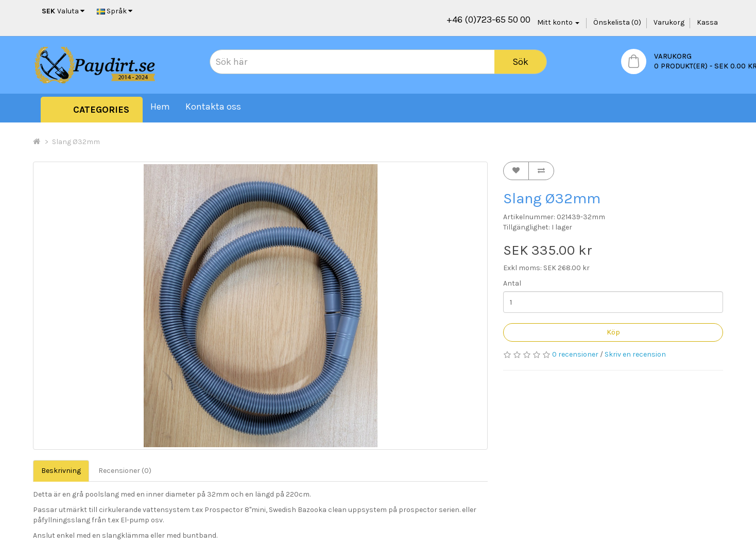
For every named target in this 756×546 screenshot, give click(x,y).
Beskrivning (61, 471)
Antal (512, 283)
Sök (520, 62)
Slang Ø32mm (76, 142)
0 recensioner (575, 354)
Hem (160, 107)
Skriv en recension (635, 354)
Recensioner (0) (125, 471)
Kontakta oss (213, 107)
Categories (101, 110)
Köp (613, 332)
